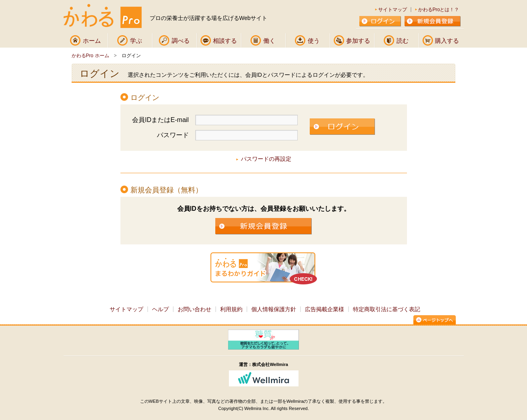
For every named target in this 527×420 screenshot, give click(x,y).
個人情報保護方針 (274, 309)
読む (403, 41)
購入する (447, 41)
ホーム (92, 41)
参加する (358, 41)
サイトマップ (393, 10)
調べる (181, 41)
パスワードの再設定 (266, 159)
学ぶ (136, 41)
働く (269, 41)
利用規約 (231, 309)
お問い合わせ (194, 309)
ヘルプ (160, 309)
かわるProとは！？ (439, 10)
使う (314, 41)
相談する (225, 41)
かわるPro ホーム (90, 56)
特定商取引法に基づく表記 (387, 309)
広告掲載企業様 (325, 309)
